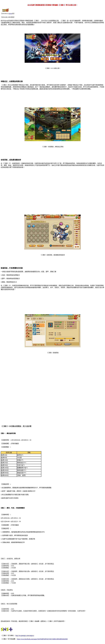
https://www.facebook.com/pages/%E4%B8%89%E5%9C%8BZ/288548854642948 (42, 639)
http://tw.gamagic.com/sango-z (25, 636)
